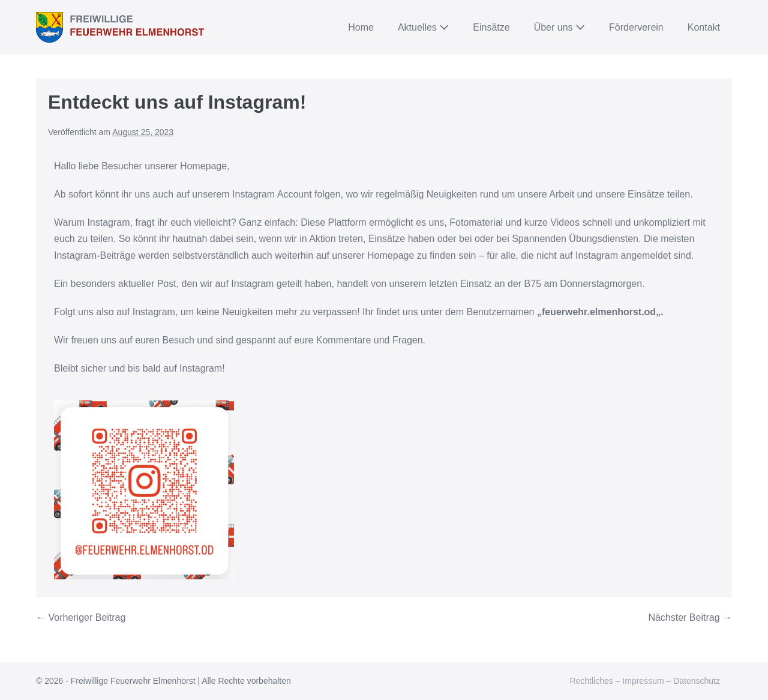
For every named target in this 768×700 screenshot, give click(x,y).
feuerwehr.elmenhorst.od (599, 312)
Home (361, 27)
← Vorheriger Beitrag (81, 617)
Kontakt (704, 27)
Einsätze (491, 27)
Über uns (559, 27)
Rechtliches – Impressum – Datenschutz (645, 681)
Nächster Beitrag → (690, 617)
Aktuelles (423, 27)
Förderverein (636, 27)
